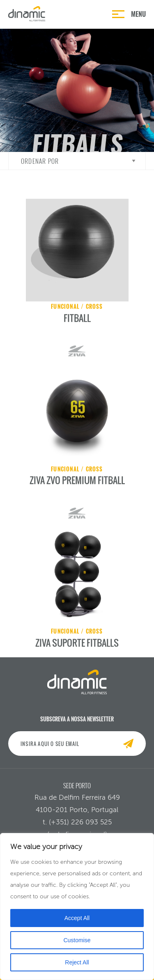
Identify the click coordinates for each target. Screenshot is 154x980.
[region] (77, 907)
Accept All (77, 918)
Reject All (77, 962)
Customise (77, 940)
